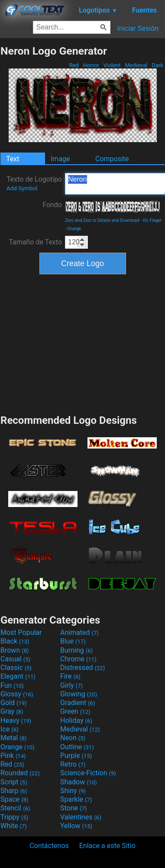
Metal (14, 738)
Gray (12, 711)
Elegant (18, 676)
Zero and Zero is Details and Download (102, 220)
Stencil (15, 808)
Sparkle (76, 799)
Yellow (76, 826)
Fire (70, 676)
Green (75, 711)
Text (13, 159)
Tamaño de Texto (35, 242)
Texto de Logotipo (34, 183)
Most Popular (21, 632)
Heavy (16, 720)
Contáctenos (49, 846)
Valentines (81, 817)
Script (14, 782)
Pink (13, 756)
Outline (77, 747)
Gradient (78, 703)
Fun (12, 685)
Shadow (79, 782)
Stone (73, 808)
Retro (73, 764)
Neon (73, 738)
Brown (15, 650)
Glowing (79, 694)
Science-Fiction (88, 773)
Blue (73, 641)
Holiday (76, 720)
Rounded (20, 773)
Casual (15, 659)
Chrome (78, 659)
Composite (112, 159)
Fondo (52, 205)
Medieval (136, 65)
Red (74, 65)
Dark (157, 65)
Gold (14, 703)
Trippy (14, 817)
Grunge (74, 229)
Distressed (82, 668)
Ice (9, 729)
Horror (91, 65)
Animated (79, 632)
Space (14, 799)
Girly (71, 685)
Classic (16, 668)
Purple (76, 756)
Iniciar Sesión (138, 28)
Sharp (14, 791)
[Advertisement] (83, 343)
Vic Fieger (152, 220)
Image (60, 159)
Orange (18, 747)
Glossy (17, 694)
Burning (76, 650)
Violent (112, 65)
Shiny (73, 791)
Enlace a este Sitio (107, 846)
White (14, 826)
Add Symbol (22, 188)
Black (15, 641)
